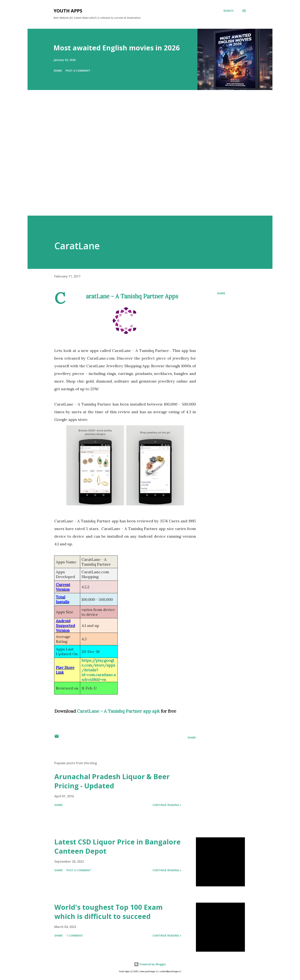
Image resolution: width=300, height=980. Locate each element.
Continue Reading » (167, 805)
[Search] (228, 11)
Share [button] (58, 71)
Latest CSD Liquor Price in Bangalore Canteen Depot (117, 846)
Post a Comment (78, 71)
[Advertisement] (142, 158)
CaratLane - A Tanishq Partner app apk (118, 711)
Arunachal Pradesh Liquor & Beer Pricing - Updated (112, 781)
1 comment (75, 935)
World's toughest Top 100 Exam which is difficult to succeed (108, 912)
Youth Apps (68, 11)
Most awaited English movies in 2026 (117, 48)
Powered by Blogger (150, 964)
